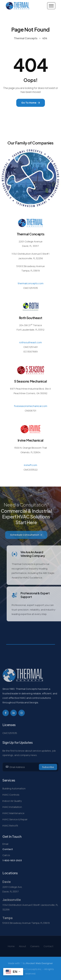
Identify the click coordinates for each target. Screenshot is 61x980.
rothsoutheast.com (30, 342)
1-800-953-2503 (12, 867)
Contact (8, 855)
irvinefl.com (30, 465)
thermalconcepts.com (31, 283)
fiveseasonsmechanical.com (31, 406)
